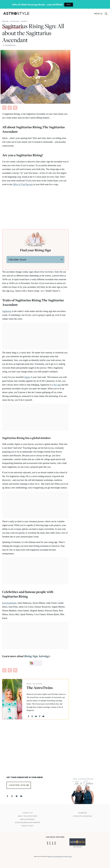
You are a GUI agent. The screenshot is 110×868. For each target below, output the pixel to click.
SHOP (69, 5)
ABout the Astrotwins (28, 816)
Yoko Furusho (68, 856)
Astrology (15, 21)
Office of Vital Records (23, 184)
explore (5, 21)
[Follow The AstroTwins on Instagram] (12, 796)
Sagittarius (7, 311)
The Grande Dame (58, 856)
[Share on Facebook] (10, 108)
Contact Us (27, 813)
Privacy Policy (27, 826)
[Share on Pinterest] (15, 108)
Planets (24, 21)
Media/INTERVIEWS (27, 819)
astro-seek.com (77, 847)
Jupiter (27, 377)
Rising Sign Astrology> (38, 656)
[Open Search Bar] (106, 14)
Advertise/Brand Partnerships (28, 823)
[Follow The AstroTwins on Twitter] (17, 796)
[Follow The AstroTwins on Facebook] (7, 796)
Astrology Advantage (83, 816)
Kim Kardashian (9, 603)
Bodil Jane (50, 856)
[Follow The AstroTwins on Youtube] (21, 796)
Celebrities (83, 813)
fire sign (57, 385)
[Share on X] (4, 108)
